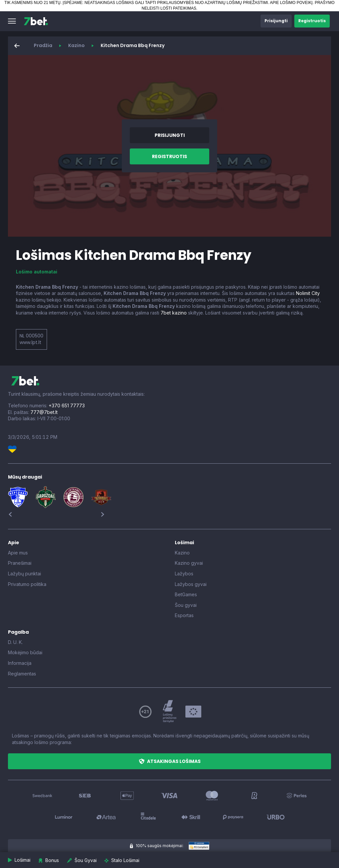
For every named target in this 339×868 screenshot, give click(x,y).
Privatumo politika (27, 584)
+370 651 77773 (67, 405)
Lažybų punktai (24, 574)
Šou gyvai (186, 605)
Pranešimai (20, 563)
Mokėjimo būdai (25, 652)
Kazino (76, 45)
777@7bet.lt (44, 412)
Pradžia (43, 45)
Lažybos (184, 574)
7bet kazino (174, 313)
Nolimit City (308, 293)
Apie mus (18, 553)
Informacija (20, 663)
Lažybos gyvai (191, 584)
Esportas (184, 615)
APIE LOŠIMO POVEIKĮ (291, 3)
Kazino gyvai (189, 563)
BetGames (186, 594)
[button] (12, 21)
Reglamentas (22, 674)
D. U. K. (15, 642)
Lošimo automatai (37, 272)
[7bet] (36, 21)
